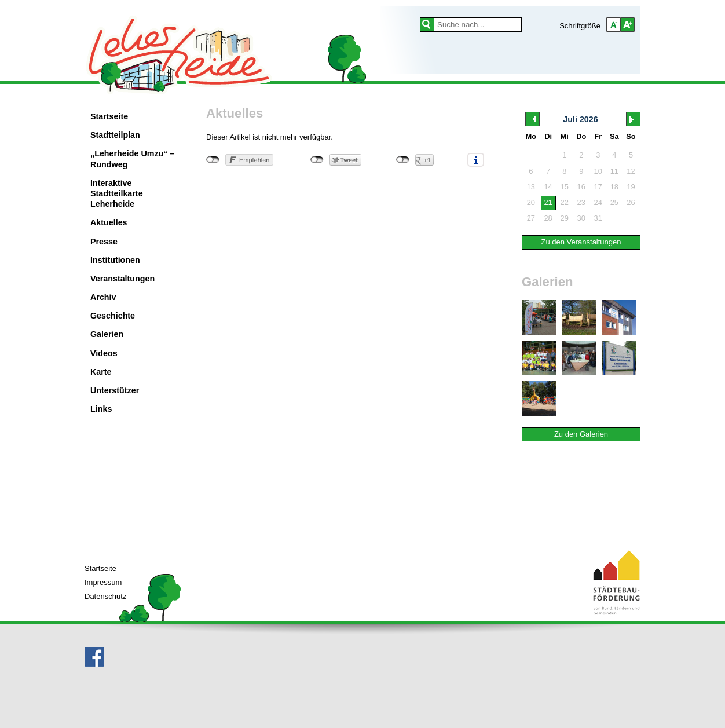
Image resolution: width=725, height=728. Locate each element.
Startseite (109, 116)
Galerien (107, 334)
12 (631, 171)
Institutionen (115, 260)
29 (565, 218)
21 (548, 202)
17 (598, 187)
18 (614, 187)
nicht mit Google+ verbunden (403, 160)
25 (614, 202)
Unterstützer (115, 390)
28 (548, 218)
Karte (101, 372)
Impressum (103, 582)
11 (614, 171)
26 (631, 202)
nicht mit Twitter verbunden (317, 160)
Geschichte (113, 316)
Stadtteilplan (115, 135)
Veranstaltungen (122, 279)
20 (531, 202)
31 (598, 218)
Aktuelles (109, 222)
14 (548, 187)
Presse (104, 242)
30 (581, 218)
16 (581, 187)
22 (565, 202)
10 (598, 171)
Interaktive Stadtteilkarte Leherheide (117, 193)
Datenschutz (105, 596)
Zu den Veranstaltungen (581, 242)
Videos (104, 353)
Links (101, 409)
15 (565, 187)
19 (631, 187)
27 (531, 218)
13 (531, 187)
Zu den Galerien (581, 434)
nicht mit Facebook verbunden (213, 160)
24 (598, 202)
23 (581, 202)
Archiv (103, 297)
